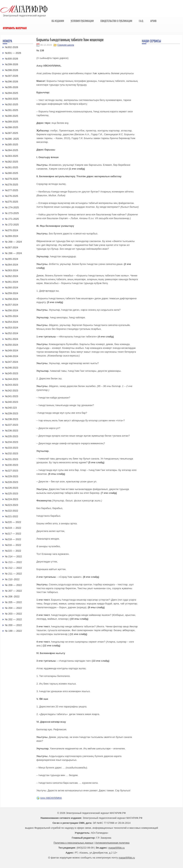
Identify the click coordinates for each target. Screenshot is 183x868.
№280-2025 (12, 173)
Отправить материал (15, 28)
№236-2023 (12, 431)
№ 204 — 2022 (13, 608)
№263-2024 (12, 270)
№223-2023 (12, 505)
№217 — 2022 (13, 534)
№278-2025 (12, 185)
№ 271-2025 (12, 219)
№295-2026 (12, 87)
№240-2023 (12, 402)
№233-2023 (12, 448)
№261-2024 (12, 282)
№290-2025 (12, 116)
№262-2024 (12, 276)
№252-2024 (12, 333)
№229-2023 (12, 476)
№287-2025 (12, 133)
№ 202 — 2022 (13, 619)
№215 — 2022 (13, 551)
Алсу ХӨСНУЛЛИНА (51, 798)
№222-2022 (12, 511)
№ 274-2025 (12, 207)
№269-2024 (12, 236)
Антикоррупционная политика (112, 843)
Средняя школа (66, 45)
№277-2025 (12, 190)
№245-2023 (12, 373)
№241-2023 (12, 396)
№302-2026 (12, 47)
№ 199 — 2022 (13, 631)
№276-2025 (12, 196)
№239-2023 (12, 413)
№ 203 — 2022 (13, 614)
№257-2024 (12, 305)
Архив (153, 21)
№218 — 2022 (13, 539)
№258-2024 (12, 299)
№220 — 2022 (13, 522)
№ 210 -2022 (12, 579)
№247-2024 (12, 362)
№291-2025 (12, 110)
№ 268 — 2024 (13, 242)
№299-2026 (12, 64)
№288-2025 (12, 127)
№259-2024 (12, 293)
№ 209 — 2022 (13, 585)
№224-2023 (12, 499)
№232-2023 (12, 453)
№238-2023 (12, 419)
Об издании (58, 21)
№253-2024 (12, 328)
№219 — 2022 (13, 528)
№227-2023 (12, 471)
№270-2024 (12, 230)
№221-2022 (12, 516)
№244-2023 (12, 379)
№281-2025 (12, 167)
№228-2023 (12, 482)
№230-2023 (12, 465)
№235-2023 (12, 436)
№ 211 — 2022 (13, 574)
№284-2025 (12, 150)
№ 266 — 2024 (13, 253)
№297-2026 (12, 76)
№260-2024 (12, 288)
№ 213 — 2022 (13, 562)
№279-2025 (12, 179)
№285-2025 (12, 144)
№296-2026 (12, 82)
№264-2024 (12, 265)
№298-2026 (12, 70)
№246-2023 (12, 368)
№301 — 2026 (13, 53)
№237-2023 (12, 425)
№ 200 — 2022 (13, 625)
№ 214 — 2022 (13, 556)
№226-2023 (12, 488)
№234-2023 (12, 442)
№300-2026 (12, 59)
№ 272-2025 (12, 225)
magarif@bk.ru (116, 848)
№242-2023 (12, 391)
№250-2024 (12, 345)
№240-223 (11, 408)
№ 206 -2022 (12, 596)
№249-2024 (12, 350)
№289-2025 (12, 122)
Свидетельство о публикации (116, 21)
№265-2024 (12, 259)
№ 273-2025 (12, 213)
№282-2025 (12, 162)
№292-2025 (12, 104)
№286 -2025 (12, 139)
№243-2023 (12, 385)
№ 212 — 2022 (13, 568)
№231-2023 (12, 459)
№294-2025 (12, 93)
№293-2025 (12, 99)
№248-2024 (12, 356)
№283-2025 (12, 156)
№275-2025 (12, 202)
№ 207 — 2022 (13, 591)
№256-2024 (12, 310)
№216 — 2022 (13, 545)
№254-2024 (12, 322)
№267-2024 (12, 247)
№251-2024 (12, 339)
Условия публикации (82, 21)
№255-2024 (12, 316)
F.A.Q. (141, 21)
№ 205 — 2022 (13, 602)
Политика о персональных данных (73, 843)
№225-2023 (12, 494)
